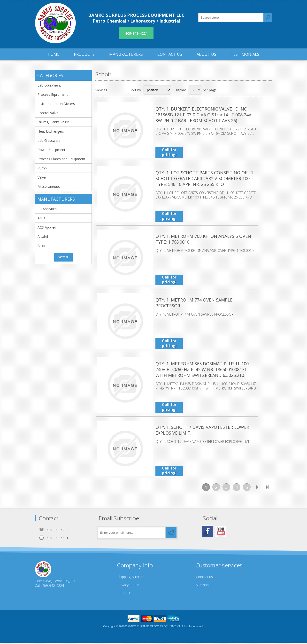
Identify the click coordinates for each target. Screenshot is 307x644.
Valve (42, 177)
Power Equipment (51, 150)
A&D (41, 218)
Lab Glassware (49, 140)
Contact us (204, 578)
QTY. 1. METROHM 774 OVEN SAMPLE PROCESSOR (207, 301)
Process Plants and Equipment (61, 159)
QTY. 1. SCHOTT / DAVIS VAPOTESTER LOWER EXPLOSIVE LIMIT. (202, 432)
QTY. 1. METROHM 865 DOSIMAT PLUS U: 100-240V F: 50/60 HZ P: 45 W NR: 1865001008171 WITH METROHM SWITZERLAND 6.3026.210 (211, 371)
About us (124, 594)
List (123, 90)
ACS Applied (47, 227)
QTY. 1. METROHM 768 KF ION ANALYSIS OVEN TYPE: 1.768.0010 (209, 240)
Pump (42, 168)
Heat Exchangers (51, 131)
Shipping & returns (132, 578)
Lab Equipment (49, 85)
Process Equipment (53, 94)
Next (257, 488)
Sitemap (202, 586)
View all (63, 257)
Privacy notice (128, 586)
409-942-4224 (136, 33)
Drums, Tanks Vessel (54, 122)
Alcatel (43, 236)
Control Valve (48, 113)
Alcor (42, 246)
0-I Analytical (47, 209)
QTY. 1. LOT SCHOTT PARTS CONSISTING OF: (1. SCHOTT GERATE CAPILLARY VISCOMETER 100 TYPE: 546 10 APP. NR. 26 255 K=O (213, 179)
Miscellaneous (49, 187)
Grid (114, 90)
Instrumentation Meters (56, 104)
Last (267, 488)
